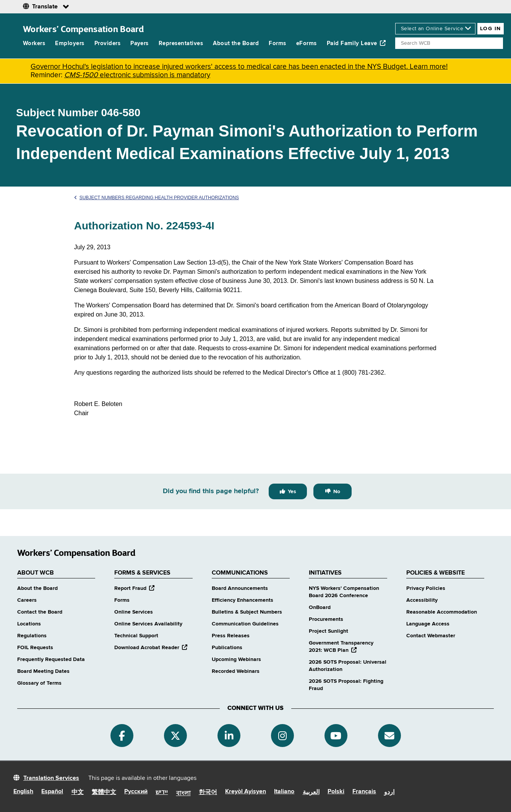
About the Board (236, 43)
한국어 (208, 793)
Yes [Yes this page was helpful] (292, 492)
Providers (107, 43)
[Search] (449, 43)
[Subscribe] (389, 736)
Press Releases (231, 636)
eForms (307, 43)
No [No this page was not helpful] (337, 492)
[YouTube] (336, 736)
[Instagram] (282, 736)
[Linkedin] (229, 736)
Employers (70, 43)
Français (364, 792)
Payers (140, 43)
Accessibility (422, 600)
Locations (29, 624)
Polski (336, 792)
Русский (136, 792)
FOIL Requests (35, 648)
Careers (27, 600)
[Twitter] (175, 736)
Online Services (134, 612)
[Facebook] (122, 736)
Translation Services (51, 778)
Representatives (181, 43)
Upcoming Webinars (236, 659)
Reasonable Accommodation (442, 612)
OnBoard (320, 607)
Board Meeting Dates (43, 671)
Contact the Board (40, 612)
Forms (277, 43)
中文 (78, 793)
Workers (34, 43)
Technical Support (136, 636)
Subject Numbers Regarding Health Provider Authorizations (157, 198)
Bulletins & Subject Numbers (247, 612)
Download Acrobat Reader (151, 648)
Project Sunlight (328, 631)
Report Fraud (134, 588)
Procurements (326, 619)
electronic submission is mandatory (137, 75)
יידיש (162, 793)
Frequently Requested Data (51, 659)
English (23, 792)
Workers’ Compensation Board (84, 29)
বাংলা (183, 794)
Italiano (284, 792)
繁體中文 (104, 793)
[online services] (435, 29)
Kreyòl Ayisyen (246, 792)
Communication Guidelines (245, 624)
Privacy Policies (426, 588)
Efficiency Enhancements (243, 600)
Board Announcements (240, 588)
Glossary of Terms (39, 683)
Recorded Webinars (236, 671)
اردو (389, 793)
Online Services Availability (148, 624)
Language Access (428, 624)
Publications (227, 648)
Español (52, 792)
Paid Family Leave (356, 43)
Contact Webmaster (431, 636)
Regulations (32, 636)
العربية (311, 793)
